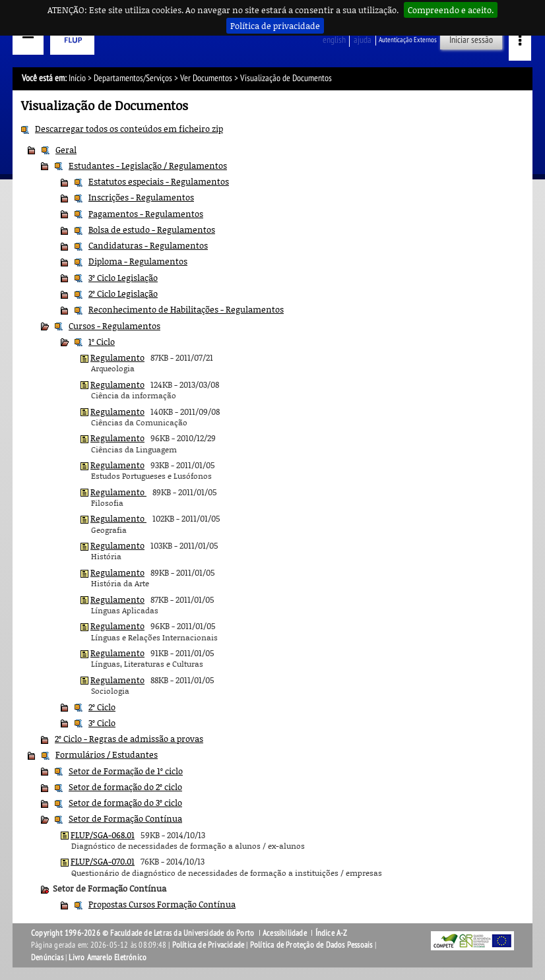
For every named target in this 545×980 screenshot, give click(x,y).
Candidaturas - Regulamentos (148, 245)
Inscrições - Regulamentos (141, 197)
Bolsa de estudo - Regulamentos (152, 230)
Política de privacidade (275, 26)
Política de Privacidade (208, 945)
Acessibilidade (285, 933)
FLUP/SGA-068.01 (103, 835)
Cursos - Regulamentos (114, 326)
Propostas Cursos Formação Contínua (162, 904)
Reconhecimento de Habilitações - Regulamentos (186, 309)
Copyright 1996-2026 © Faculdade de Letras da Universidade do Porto (144, 933)
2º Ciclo (102, 707)
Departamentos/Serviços (133, 78)
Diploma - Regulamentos (138, 261)
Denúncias (47, 958)
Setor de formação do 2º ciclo (125, 787)
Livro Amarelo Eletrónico (108, 958)
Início (77, 78)
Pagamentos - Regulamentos (146, 214)
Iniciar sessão (471, 40)
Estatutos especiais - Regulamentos (159, 181)
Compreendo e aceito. (451, 10)
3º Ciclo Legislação (123, 278)
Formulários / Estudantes (107, 754)
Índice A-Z (332, 933)
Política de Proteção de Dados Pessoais (311, 945)
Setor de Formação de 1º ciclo (126, 771)
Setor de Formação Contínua (125, 818)
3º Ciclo (102, 723)
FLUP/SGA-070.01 (103, 861)
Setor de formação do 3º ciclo (125, 803)
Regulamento (117, 357)
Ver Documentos (206, 78)
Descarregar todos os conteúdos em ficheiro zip (129, 129)
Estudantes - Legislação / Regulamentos (148, 166)
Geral (66, 150)
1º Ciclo (102, 342)
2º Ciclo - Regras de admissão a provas (129, 739)
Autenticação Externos (408, 40)
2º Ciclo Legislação (123, 293)
